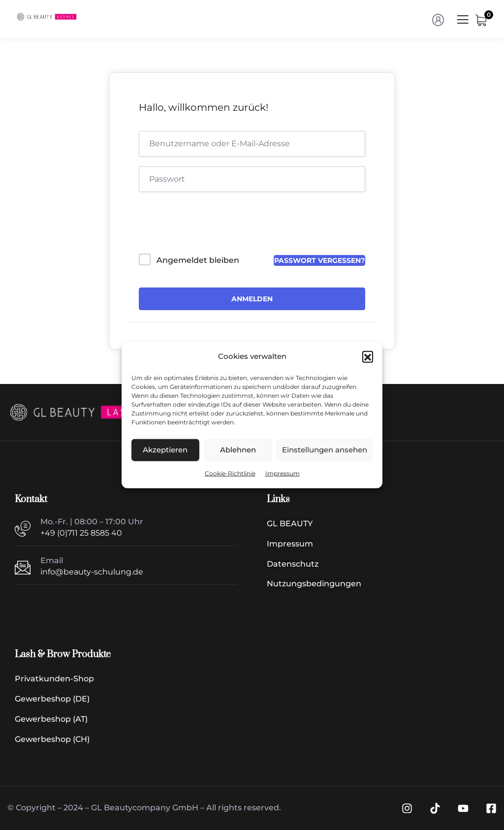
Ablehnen (238, 450)
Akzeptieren (165, 450)
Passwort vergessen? (319, 260)
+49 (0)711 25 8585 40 (81, 533)
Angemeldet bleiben (198, 260)
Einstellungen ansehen (325, 450)
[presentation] (205, 225)
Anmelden (252, 299)
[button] (368, 356)
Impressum (283, 473)
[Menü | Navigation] (463, 22)
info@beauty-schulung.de (92, 572)
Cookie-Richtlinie (230, 473)
